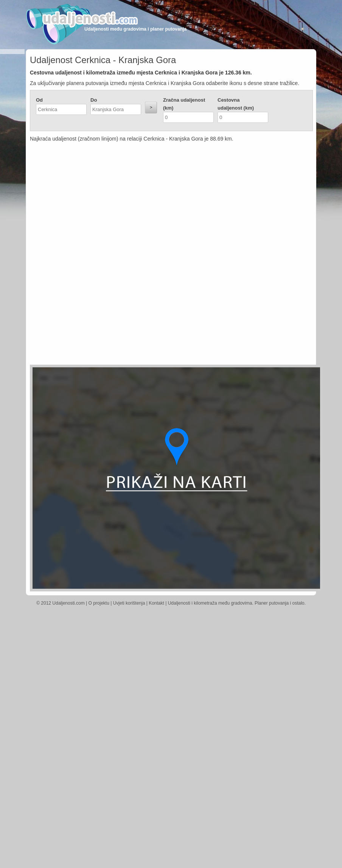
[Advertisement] (109, 198)
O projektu (99, 603)
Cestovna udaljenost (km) (236, 104)
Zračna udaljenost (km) (184, 104)
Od (39, 100)
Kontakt (156, 603)
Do (94, 100)
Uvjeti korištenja (129, 603)
